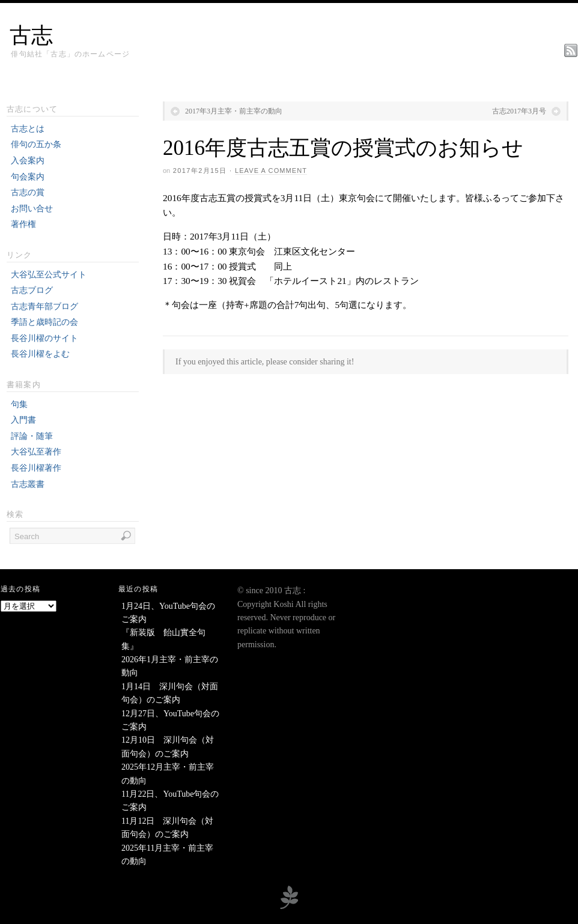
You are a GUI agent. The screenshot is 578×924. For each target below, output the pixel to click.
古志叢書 (28, 484)
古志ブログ (32, 290)
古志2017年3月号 (519, 111)
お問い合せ (32, 209)
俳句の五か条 (36, 144)
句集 (19, 404)
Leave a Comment (271, 171)
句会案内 (28, 177)
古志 (31, 35)
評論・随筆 (32, 436)
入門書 (23, 420)
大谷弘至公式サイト (49, 275)
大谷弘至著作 (36, 452)
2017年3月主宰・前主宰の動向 (234, 111)
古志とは (28, 129)
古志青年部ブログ (44, 306)
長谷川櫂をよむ (40, 354)
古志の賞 (28, 192)
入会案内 (28, 161)
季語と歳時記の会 (44, 322)
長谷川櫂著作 (36, 468)
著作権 (23, 224)
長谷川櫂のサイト (44, 338)
